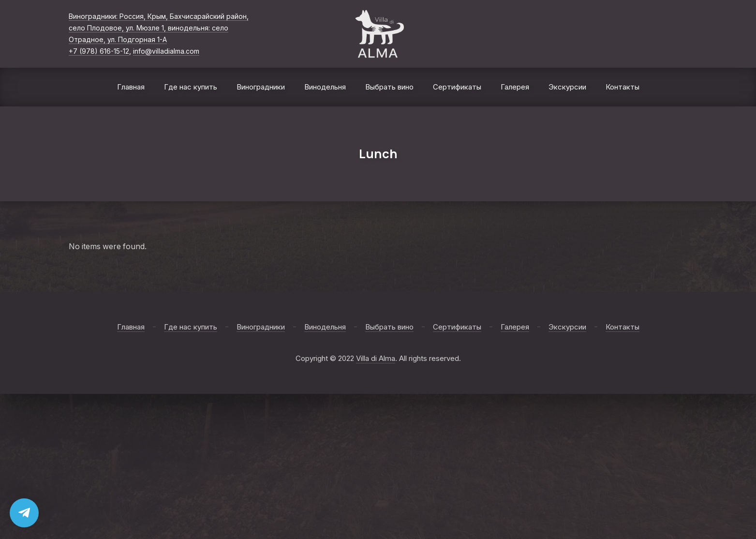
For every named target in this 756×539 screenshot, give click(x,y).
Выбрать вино (389, 87)
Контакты (623, 87)
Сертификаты (457, 87)
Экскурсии (567, 87)
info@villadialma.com (166, 51)
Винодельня (325, 87)
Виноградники (261, 87)
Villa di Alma (376, 358)
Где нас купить (191, 87)
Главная (131, 87)
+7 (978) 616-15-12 (99, 51)
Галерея (515, 87)
